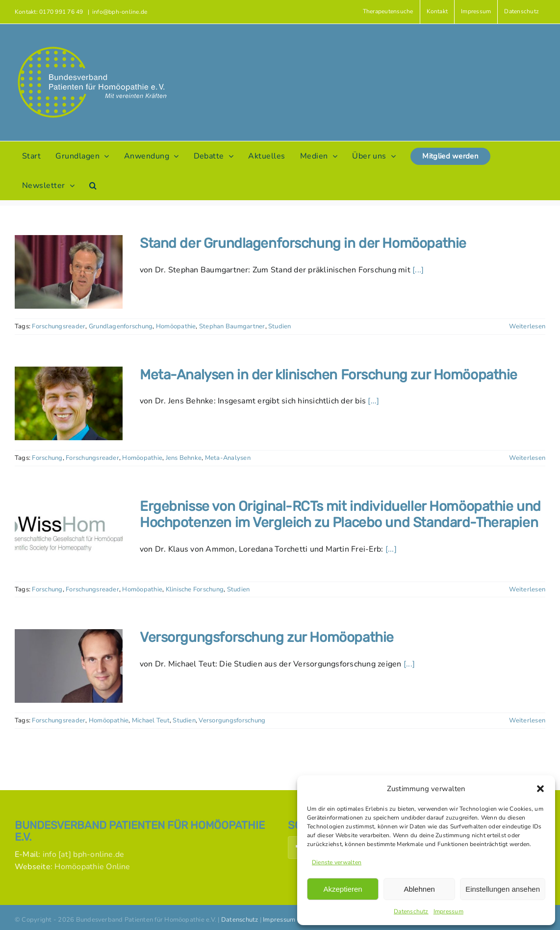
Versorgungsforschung (232, 720)
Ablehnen (419, 889)
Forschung (47, 458)
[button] (540, 789)
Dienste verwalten (337, 862)
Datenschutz (411, 911)
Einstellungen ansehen (503, 889)
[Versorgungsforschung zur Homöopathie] (69, 666)
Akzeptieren (343, 889)
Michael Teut (151, 720)
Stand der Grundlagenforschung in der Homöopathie (303, 243)
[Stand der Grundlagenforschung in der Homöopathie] (69, 272)
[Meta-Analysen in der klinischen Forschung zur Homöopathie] (69, 403)
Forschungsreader (59, 326)
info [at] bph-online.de (84, 854)
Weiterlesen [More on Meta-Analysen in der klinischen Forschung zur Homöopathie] (527, 458)
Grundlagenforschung (121, 326)
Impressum (448, 911)
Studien (280, 326)
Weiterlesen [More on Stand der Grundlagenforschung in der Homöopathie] (527, 326)
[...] (418, 270)
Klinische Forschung (195, 589)
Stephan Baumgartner (232, 326)
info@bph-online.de (120, 12)
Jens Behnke (184, 458)
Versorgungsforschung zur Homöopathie (267, 637)
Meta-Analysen (228, 458)
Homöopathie (176, 326)
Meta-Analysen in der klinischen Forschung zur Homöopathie (329, 375)
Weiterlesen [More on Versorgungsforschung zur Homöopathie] (527, 720)
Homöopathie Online (92, 867)
